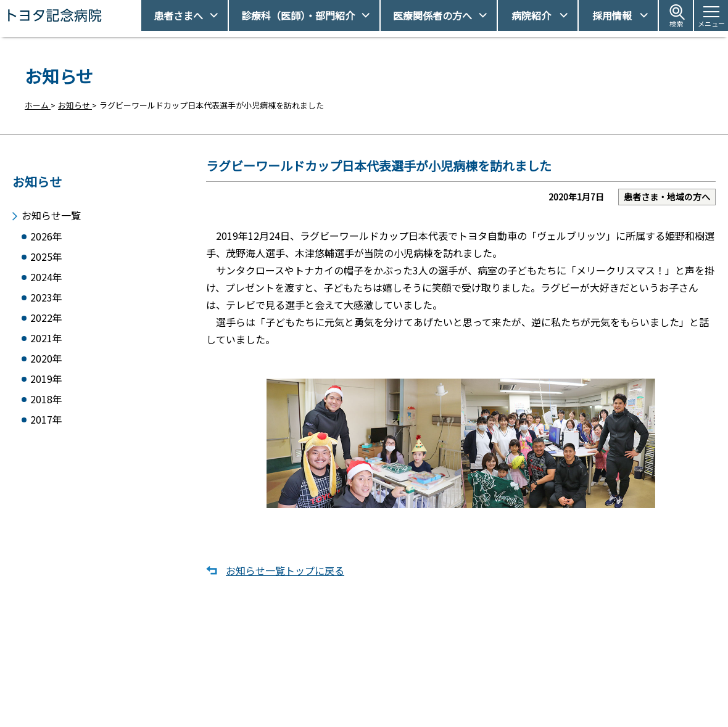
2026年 (46, 233)
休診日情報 (342, 688)
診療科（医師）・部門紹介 (298, 15)
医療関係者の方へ (432, 15)
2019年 (46, 384)
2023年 (46, 298)
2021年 (46, 341)
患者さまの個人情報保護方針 (544, 709)
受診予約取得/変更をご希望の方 (380, 666)
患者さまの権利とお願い (536, 688)
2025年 (46, 254)
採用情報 (612, 15)
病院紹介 (531, 15)
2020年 (46, 362)
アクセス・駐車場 (524, 666)
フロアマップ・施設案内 (366, 709)
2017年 (46, 427)
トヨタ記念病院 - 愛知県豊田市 (140, 15)
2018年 (46, 405)
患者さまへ (178, 15)
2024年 (46, 276)
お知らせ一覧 (51, 211)
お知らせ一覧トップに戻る (285, 575)
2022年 (46, 319)
